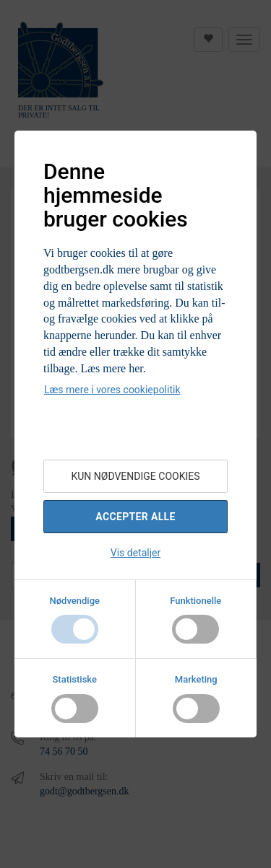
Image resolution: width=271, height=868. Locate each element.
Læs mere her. (113, 368)
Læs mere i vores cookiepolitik (112, 390)
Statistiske (75, 679)
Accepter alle (135, 517)
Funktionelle (195, 601)
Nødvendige (75, 601)
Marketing (196, 679)
